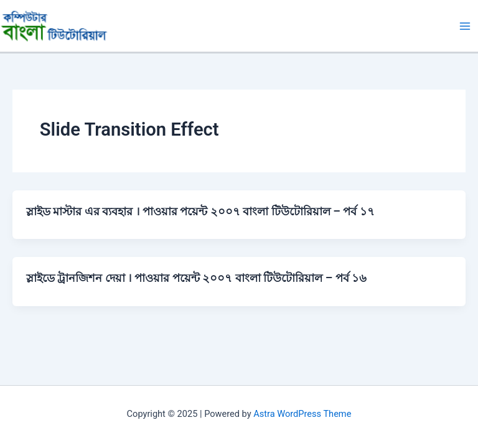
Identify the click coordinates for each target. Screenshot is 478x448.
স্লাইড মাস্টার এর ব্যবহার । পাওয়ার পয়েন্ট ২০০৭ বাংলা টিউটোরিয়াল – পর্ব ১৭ (200, 211)
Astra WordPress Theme (302, 414)
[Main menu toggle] (465, 26)
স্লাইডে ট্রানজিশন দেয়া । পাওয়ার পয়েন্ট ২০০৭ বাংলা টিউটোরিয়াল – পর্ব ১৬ (196, 278)
